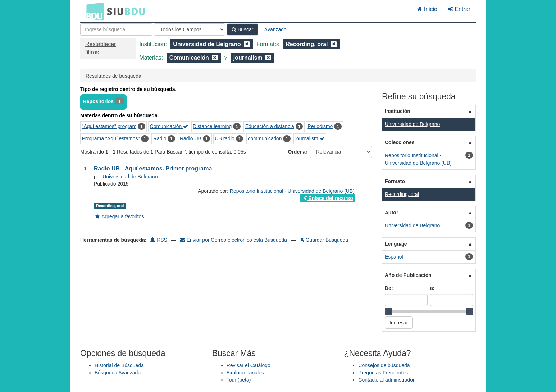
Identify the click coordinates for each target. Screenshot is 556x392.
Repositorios (99, 101)
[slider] (388, 311)
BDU (93, 11)
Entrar (459, 9)
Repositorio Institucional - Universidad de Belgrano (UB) (292, 191)
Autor (391, 213)
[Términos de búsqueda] (116, 29)
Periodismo (320, 126)
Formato (395, 181)
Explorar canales (245, 373)
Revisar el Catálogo (249, 365)
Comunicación (169, 126)
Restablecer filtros (101, 48)
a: (432, 288)
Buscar (242, 29)
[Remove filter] (247, 44)
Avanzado (275, 29)
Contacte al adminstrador (386, 380)
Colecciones (400, 142)
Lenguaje (396, 244)
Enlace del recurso (327, 198)
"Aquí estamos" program (109, 126)
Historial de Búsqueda (119, 365)
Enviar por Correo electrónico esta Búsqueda (234, 240)
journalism (310, 138)
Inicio (427, 9)
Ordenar (298, 152)
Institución (398, 111)
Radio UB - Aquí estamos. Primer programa (153, 168)
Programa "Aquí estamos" (111, 138)
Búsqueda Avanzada (118, 373)
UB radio (224, 138)
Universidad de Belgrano (130, 177)
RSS (159, 240)
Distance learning (212, 126)
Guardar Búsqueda (324, 240)
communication (265, 138)
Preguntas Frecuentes (383, 373)
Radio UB (191, 138)
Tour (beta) (239, 380)
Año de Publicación (408, 275)
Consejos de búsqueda (384, 365)
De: (389, 288)
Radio (160, 138)
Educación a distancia (270, 126)
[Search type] (190, 29)
